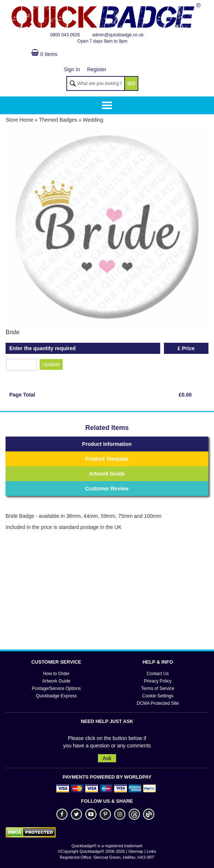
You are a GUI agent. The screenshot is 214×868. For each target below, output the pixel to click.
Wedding (93, 120)
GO (131, 83)
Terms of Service (158, 688)
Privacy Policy (158, 681)
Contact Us (158, 674)
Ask (107, 758)
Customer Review (107, 489)
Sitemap (136, 851)
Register (97, 69)
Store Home (19, 120)
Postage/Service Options (56, 688)
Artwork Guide (107, 474)
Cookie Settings (158, 696)
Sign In (72, 69)
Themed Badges (58, 120)
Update (51, 364)
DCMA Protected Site (158, 703)
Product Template (107, 459)
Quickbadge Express (56, 696)
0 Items (44, 54)
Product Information (107, 444)
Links (151, 851)
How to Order (56, 674)
